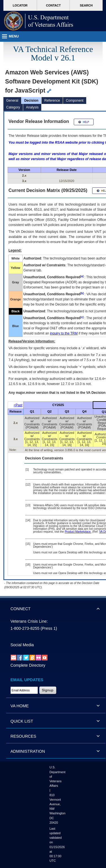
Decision (31, 101)
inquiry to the (64, 333)
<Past (18, 405)
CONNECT (20, 609)
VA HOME (20, 706)
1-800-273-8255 (25, 628)
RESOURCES (23, 736)
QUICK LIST (22, 721)
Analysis (32, 107)
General (12, 101)
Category (13, 107)
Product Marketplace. (78, 532)
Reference (52, 101)
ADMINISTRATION (28, 751)
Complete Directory (28, 665)
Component (75, 101)
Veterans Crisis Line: (29, 621)
